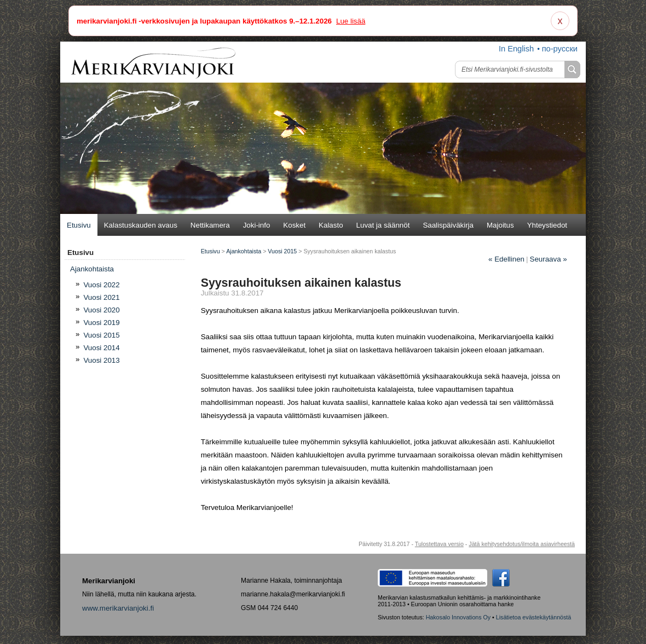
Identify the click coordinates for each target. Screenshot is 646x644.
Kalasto (331, 225)
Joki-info (257, 225)
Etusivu (79, 225)
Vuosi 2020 (101, 310)
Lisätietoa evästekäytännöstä (533, 617)
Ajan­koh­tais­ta (92, 269)
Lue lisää (351, 21)
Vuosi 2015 (101, 335)
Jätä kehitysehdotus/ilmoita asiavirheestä (522, 544)
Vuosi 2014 (101, 348)
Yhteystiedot (547, 225)
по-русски (560, 49)
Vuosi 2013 (101, 360)
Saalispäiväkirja (448, 225)
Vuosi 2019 (101, 323)
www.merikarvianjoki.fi (118, 608)
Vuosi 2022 (101, 285)
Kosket (294, 225)
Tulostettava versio (439, 544)
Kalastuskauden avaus (141, 225)
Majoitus (500, 225)
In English (516, 49)
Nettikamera (210, 225)
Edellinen (506, 259)
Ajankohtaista (244, 251)
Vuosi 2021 (101, 297)
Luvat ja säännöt (383, 225)
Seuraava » (549, 259)
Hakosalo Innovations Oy (458, 617)
